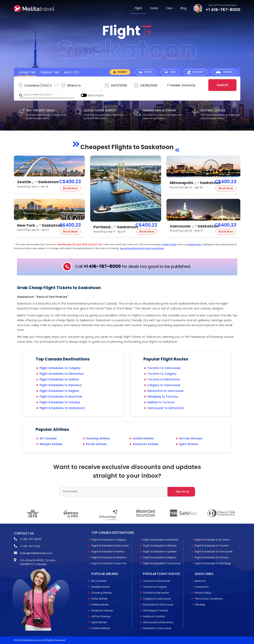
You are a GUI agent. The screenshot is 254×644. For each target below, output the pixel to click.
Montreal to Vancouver (157, 628)
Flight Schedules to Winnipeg (213, 563)
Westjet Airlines (51, 444)
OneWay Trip (50, 72)
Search (222, 85)
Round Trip (27, 72)
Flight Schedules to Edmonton (62, 374)
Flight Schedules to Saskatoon (62, 408)
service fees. (194, 244)
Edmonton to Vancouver (166, 391)
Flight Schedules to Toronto (212, 546)
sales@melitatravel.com (36, 553)
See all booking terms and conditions (142, 248)
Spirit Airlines (189, 444)
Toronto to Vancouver (164, 368)
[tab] (120, 72)
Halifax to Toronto (161, 402)
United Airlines (143, 438)
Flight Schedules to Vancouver (214, 551)
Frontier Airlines (101, 628)
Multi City (72, 72)
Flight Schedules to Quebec (160, 551)
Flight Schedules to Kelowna (60, 385)
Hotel (154, 8)
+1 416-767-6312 (30, 546)
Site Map (200, 605)
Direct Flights (96, 95)
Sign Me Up (183, 492)
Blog (184, 8)
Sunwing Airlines (98, 438)
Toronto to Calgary (162, 374)
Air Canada (48, 438)
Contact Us (202, 587)
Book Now (70, 188)
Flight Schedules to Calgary (60, 368)
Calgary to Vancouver (164, 385)
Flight (138, 8)
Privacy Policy (203, 593)
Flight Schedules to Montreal (61, 397)
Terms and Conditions (209, 599)
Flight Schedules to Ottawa (60, 402)
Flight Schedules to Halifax (59, 379)
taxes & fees (169, 244)
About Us (200, 581)
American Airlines (145, 444)
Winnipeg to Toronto (163, 397)
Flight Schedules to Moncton (109, 563)
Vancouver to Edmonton (166, 408)
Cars (169, 8)
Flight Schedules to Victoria (212, 557)
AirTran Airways (191, 438)
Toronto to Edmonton (164, 379)
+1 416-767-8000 (223, 10)
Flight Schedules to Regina (59, 391)
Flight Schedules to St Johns (212, 540)
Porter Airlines (96, 444)
